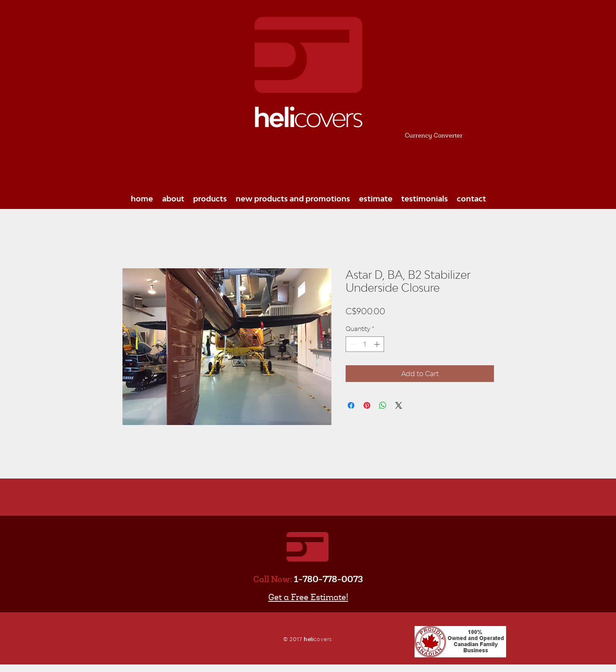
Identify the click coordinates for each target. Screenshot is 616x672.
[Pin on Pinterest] (367, 405)
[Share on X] (399, 405)
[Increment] (378, 344)
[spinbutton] (365, 344)
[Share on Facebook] (351, 405)
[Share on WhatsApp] (383, 405)
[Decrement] (352, 344)
